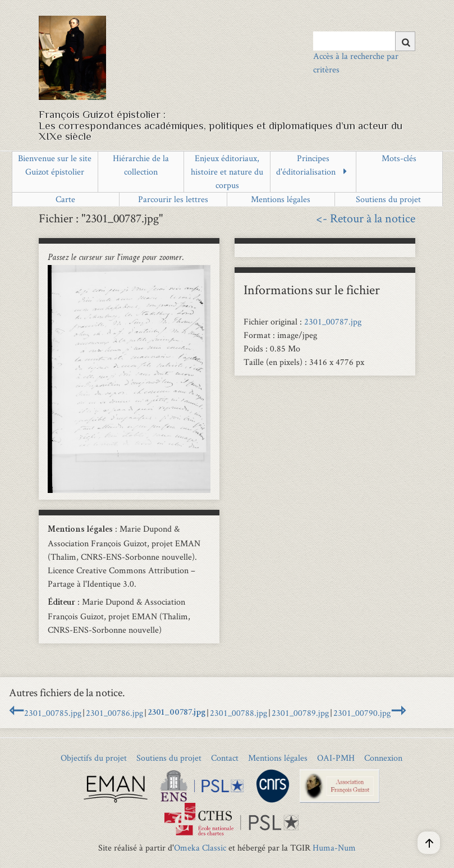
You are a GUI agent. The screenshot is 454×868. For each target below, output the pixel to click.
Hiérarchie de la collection (141, 165)
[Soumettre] (405, 41)
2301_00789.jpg (300, 713)
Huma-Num (334, 848)
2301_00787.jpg (333, 321)
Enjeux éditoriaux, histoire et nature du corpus (227, 172)
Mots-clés (399, 158)
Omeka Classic (200, 848)
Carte (65, 199)
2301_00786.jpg (114, 713)
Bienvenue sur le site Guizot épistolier (55, 165)
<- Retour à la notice (366, 218)
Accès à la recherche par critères (356, 63)
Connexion (383, 758)
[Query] (364, 41)
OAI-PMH (336, 758)
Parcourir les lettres (173, 199)
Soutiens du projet (388, 199)
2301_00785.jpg (53, 713)
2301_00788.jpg (239, 713)
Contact (225, 758)
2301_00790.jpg (362, 713)
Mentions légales (281, 199)
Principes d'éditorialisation (306, 165)
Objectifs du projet (94, 758)
